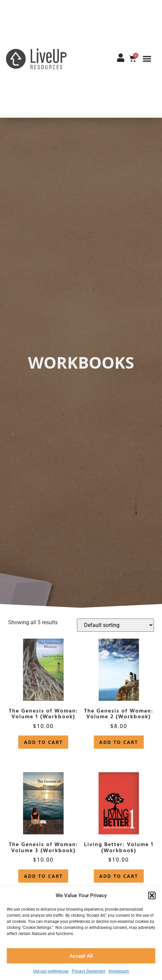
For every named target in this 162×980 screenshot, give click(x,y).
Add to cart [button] (43, 742)
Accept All (81, 956)
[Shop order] (115, 625)
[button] (152, 895)
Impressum (119, 971)
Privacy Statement (89, 971)
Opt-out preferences (51, 971)
